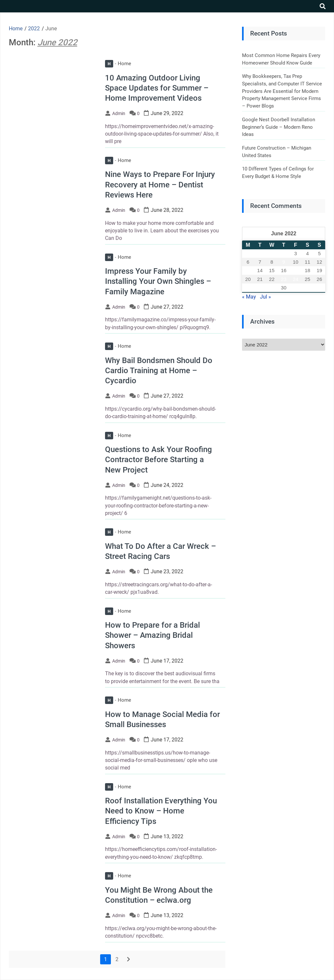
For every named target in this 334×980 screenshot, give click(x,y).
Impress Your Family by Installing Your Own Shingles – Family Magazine (158, 281)
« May (249, 297)
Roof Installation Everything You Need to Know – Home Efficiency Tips (161, 811)
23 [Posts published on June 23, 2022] (284, 279)
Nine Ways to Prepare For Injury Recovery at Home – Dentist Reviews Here (160, 184)
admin (119, 113)
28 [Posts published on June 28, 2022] (260, 288)
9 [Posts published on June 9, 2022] (284, 262)
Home (118, 64)
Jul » (266, 297)
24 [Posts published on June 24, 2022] (296, 279)
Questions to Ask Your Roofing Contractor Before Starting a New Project (159, 460)
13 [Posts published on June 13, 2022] (248, 270)
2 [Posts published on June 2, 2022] (284, 253)
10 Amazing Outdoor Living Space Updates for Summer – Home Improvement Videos (157, 88)
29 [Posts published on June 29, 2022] (272, 288)
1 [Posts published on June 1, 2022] (272, 253)
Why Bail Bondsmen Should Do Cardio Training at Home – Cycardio (159, 371)
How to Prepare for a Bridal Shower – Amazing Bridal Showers (152, 635)
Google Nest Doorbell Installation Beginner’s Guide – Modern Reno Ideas (279, 127)
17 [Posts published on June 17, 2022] (296, 270)
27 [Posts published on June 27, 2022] (248, 288)
